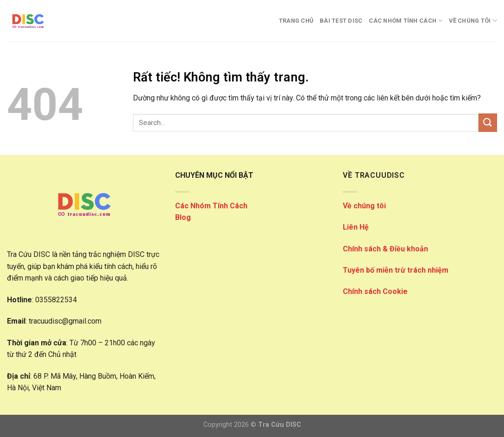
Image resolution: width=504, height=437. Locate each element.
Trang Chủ (296, 21)
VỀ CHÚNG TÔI (473, 21)
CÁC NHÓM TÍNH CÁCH (406, 21)
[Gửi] (488, 122)
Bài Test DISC (341, 21)
